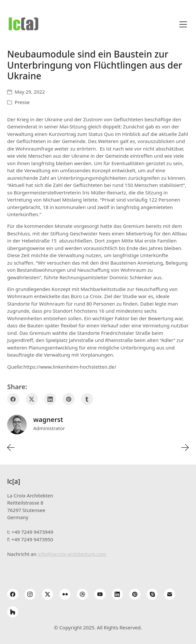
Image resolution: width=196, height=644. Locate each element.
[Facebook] (13, 399)
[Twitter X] (32, 399)
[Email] (170, 594)
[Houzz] (13, 612)
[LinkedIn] (50, 399)
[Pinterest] (69, 399)
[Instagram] (30, 594)
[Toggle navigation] (183, 24)
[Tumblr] (87, 399)
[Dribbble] (82, 594)
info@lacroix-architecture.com (72, 554)
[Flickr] (65, 594)
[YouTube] (100, 594)
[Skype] (152, 594)
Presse (22, 102)
